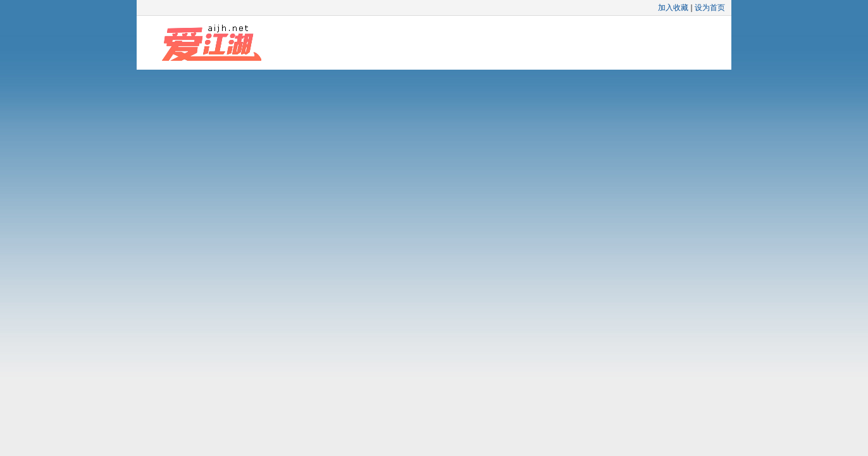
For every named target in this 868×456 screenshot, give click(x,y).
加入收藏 (673, 8)
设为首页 (710, 8)
